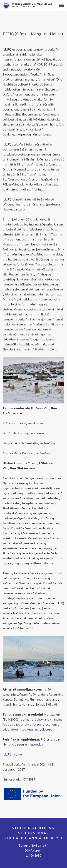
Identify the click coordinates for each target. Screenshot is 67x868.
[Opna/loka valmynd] (62, 5)
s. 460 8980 (34, 856)
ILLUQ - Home (12, 755)
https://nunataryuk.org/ (35, 730)
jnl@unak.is (36, 745)
